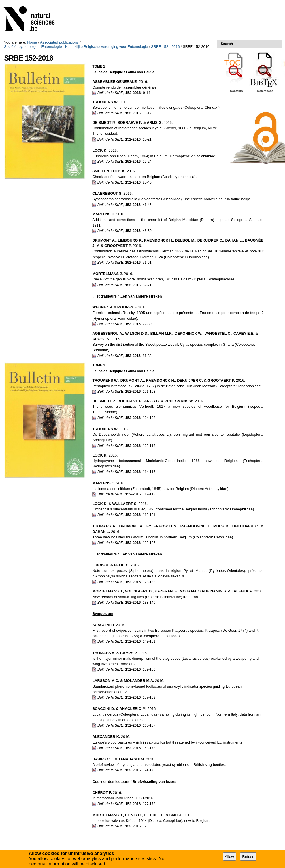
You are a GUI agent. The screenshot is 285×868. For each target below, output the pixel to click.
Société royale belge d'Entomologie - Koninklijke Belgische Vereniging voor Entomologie (76, 47)
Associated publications (59, 42)
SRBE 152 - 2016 (165, 47)
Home (32, 42)
